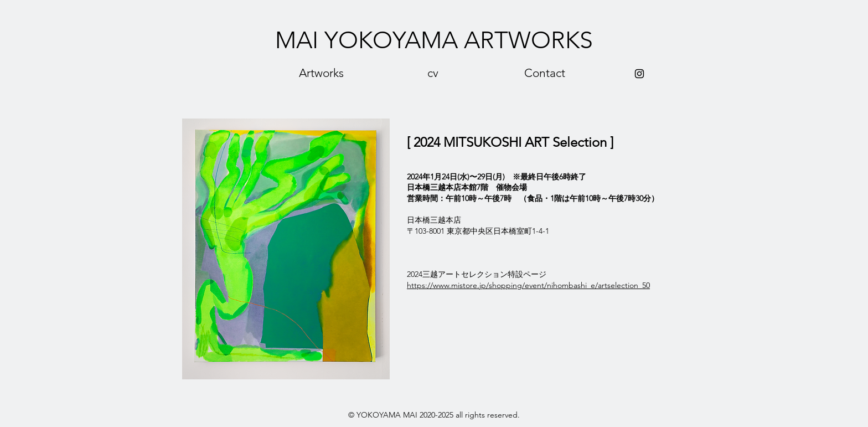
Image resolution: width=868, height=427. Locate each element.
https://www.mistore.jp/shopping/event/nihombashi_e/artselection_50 (528, 285)
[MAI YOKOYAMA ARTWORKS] (434, 41)
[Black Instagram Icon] (639, 74)
